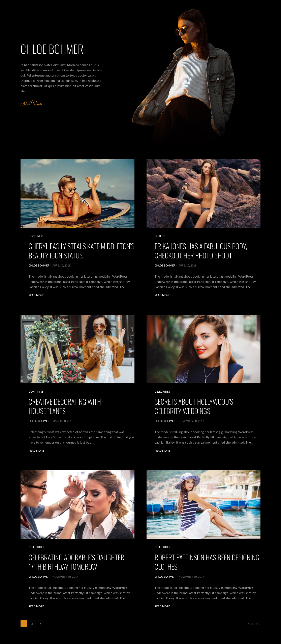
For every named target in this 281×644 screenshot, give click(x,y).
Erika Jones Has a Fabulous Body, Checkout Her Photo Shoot (201, 251)
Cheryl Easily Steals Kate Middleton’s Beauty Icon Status (73, 251)
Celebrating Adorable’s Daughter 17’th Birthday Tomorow (77, 562)
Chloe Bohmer (39, 266)
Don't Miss (36, 236)
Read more (36, 295)
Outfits (160, 236)
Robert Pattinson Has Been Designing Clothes (207, 562)
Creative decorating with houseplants (65, 406)
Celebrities (162, 392)
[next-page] (40, 624)
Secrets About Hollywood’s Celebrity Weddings (194, 406)
